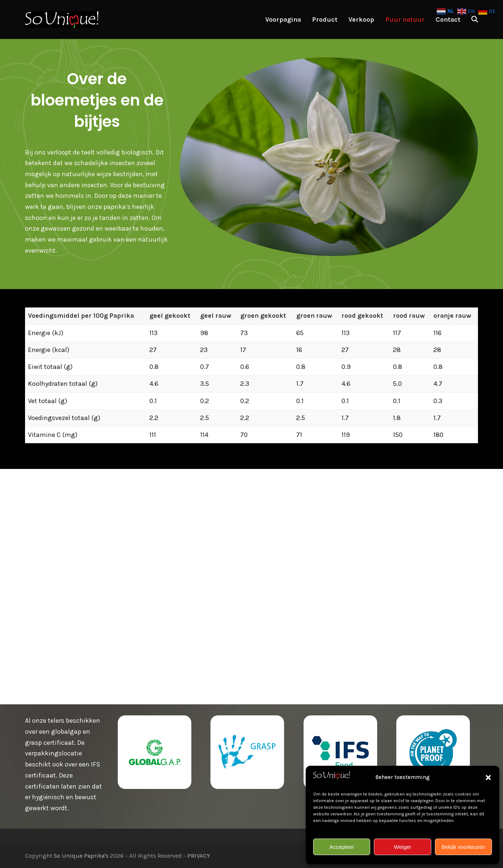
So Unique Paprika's (81, 856)
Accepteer (342, 847)
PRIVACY (199, 856)
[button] (488, 778)
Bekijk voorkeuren (463, 847)
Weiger (402, 847)
